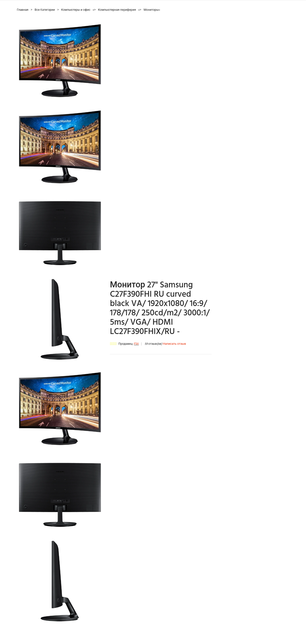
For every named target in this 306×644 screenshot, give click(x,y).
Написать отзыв (174, 344)
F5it (136, 344)
